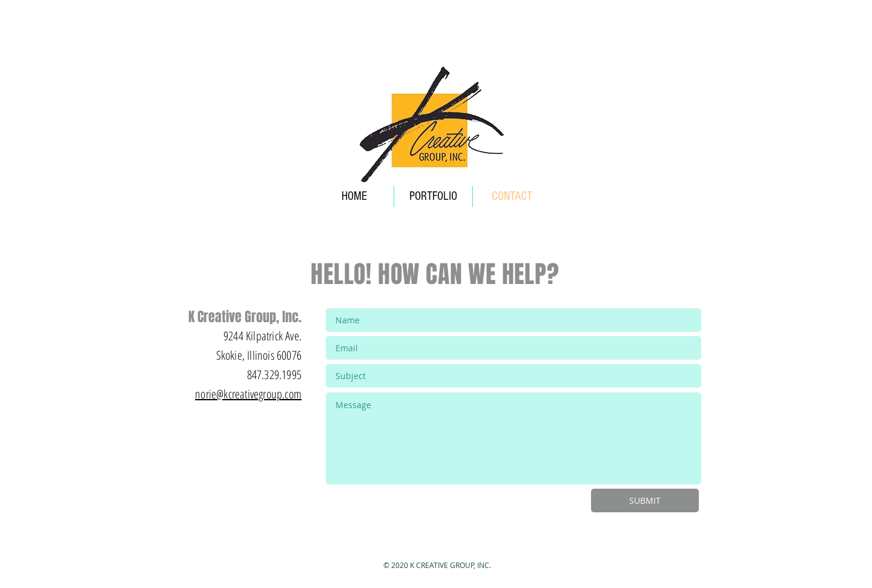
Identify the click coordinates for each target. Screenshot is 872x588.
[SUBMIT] (645, 500)
